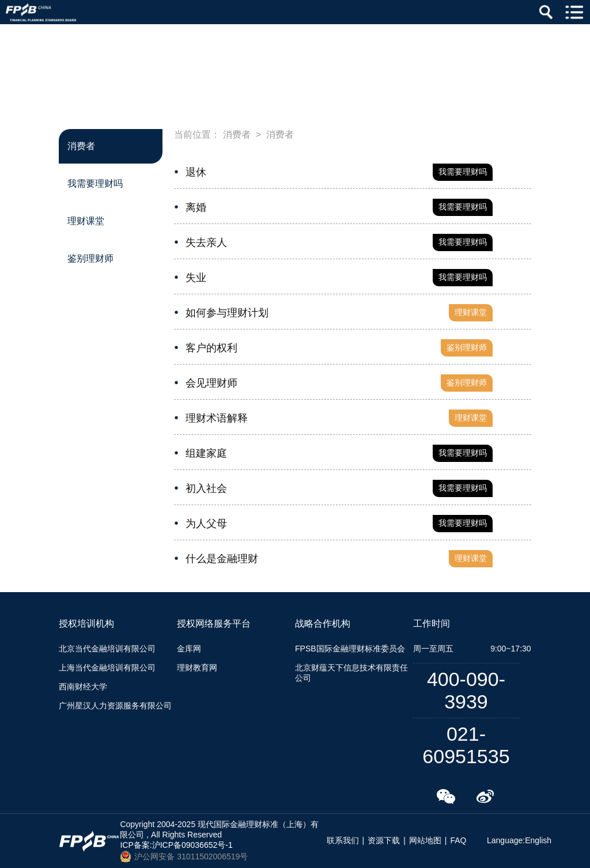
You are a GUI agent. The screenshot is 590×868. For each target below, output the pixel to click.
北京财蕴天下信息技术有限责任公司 (351, 673)
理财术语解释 (217, 418)
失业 (196, 278)
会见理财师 (211, 383)
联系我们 (343, 840)
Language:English (519, 840)
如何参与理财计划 (227, 313)
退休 (196, 172)
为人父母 (206, 524)
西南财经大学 (83, 687)
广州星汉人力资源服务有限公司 (115, 706)
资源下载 (384, 840)
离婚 (196, 207)
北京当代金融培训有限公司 (107, 649)
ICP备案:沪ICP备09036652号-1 (176, 845)
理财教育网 (197, 668)
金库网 (189, 649)
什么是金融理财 (222, 559)
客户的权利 (211, 348)
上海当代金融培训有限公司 (107, 668)
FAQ (458, 840)
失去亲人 (206, 242)
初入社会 (206, 488)
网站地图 (425, 840)
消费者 (237, 134)
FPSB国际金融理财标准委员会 (350, 649)
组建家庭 (206, 453)
